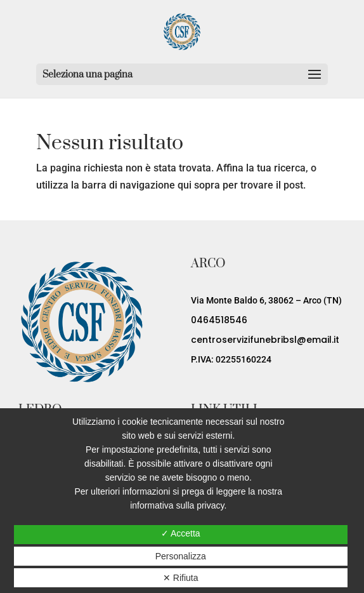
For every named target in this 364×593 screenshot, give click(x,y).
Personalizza (181, 556)
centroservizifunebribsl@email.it (265, 340)
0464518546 (219, 320)
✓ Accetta (181, 533)
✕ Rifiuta (181, 578)
